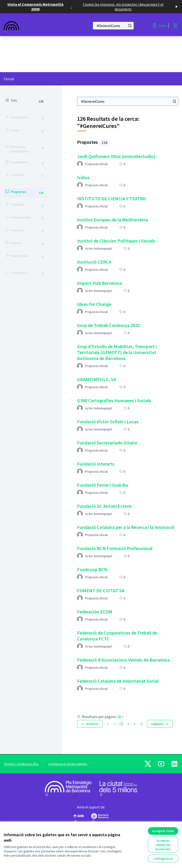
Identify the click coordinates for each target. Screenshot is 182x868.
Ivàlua (83, 177)
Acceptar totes (163, 831)
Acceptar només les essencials (163, 845)
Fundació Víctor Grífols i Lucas (108, 422)
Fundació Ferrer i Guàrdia (102, 485)
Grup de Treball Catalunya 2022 (108, 325)
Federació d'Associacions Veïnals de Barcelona (123, 660)
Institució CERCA (94, 262)
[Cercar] (113, 26)
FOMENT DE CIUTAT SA (101, 590)
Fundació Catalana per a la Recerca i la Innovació (126, 527)
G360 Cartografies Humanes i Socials (114, 400)
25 (121, 717)
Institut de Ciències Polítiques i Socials (116, 241)
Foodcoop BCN (92, 569)
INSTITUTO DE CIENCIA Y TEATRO (111, 198)
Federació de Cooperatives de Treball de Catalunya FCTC (117, 636)
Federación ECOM (95, 612)
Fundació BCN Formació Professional (115, 548)
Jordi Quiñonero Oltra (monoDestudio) (116, 156)
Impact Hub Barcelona (100, 283)
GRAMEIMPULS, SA (97, 379)
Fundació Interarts (96, 464)
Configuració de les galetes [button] (68, 764)
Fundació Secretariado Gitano (107, 443)
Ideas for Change (94, 304)
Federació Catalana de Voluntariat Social (118, 681)
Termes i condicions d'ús (21, 764)
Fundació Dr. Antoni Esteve (104, 506)
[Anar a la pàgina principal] (35, 26)
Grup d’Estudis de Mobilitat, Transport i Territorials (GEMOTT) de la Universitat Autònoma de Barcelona (117, 352)
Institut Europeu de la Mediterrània (112, 220)
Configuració (163, 859)
